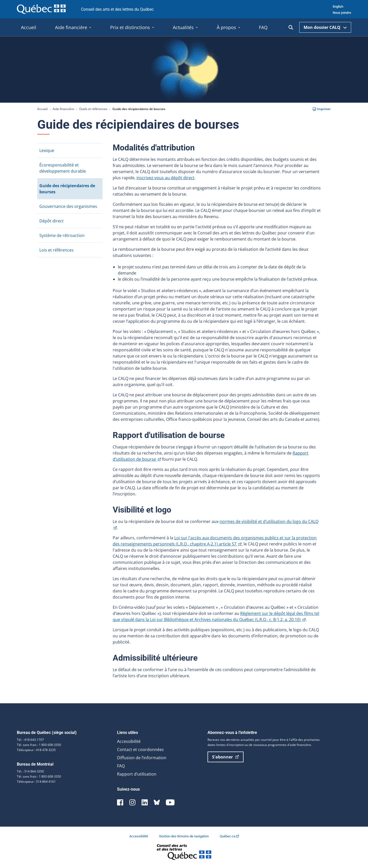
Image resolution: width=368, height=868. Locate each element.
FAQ (121, 766)
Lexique (47, 150)
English (338, 7)
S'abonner (226, 757)
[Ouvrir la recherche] (291, 27)
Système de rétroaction (62, 235)
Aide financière (63, 109)
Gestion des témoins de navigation (184, 836)
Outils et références (93, 109)
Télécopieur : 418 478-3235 (36, 750)
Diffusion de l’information (142, 758)
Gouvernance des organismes (68, 206)
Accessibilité (129, 741)
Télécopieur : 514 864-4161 (36, 782)
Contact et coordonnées (140, 750)
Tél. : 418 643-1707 (30, 740)
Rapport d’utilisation (137, 774)
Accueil (42, 109)
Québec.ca (229, 836)
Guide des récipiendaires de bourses (67, 189)
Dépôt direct (51, 221)
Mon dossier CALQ (325, 27)
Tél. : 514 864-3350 (30, 771)
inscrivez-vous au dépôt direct (165, 178)
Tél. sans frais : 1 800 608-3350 (39, 745)
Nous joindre (342, 13)
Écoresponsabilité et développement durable (63, 168)
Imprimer (322, 109)
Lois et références (56, 250)
